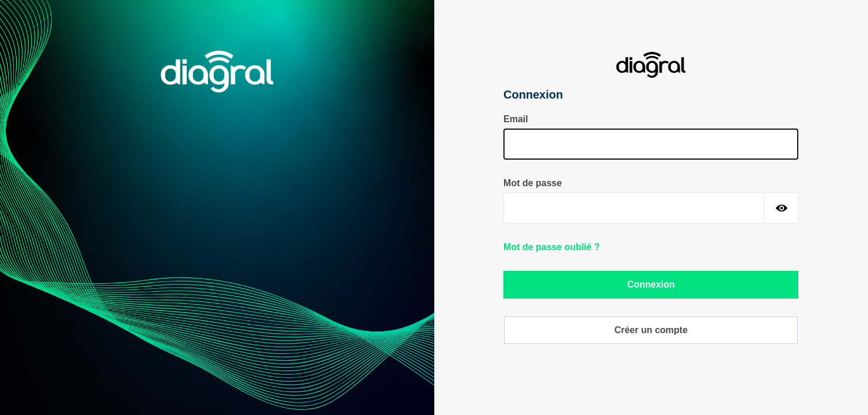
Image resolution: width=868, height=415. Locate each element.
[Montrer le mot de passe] (781, 208)
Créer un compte (651, 330)
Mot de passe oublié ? (551, 247)
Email (516, 119)
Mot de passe (532, 183)
